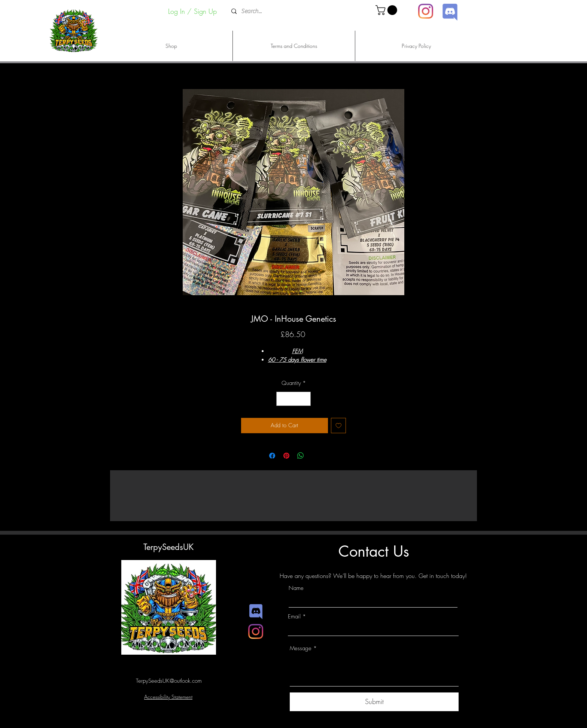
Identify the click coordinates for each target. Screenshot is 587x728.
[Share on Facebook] (272, 456)
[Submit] (374, 702)
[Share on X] (315, 456)
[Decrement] (282, 399)
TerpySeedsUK (168, 547)
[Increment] (305, 399)
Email (294, 617)
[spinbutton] (294, 399)
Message (301, 649)
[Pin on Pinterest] (286, 456)
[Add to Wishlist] (339, 426)
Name (296, 588)
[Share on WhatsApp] (301, 456)
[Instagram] (426, 11)
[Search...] (293, 11)
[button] (387, 10)
